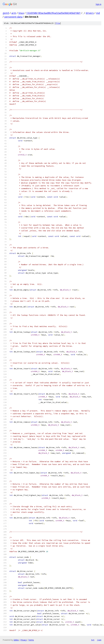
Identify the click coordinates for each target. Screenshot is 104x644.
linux (21, 13)
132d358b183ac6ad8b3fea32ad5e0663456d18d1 (53, 13)
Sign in (98, 4)
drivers (90, 13)
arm (14, 13)
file (58, 23)
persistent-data (13, 17)
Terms (31, 640)
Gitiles (16, 640)
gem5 (6, 13)
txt (93, 640)
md (98, 13)
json (99, 640)
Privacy (24, 640)
